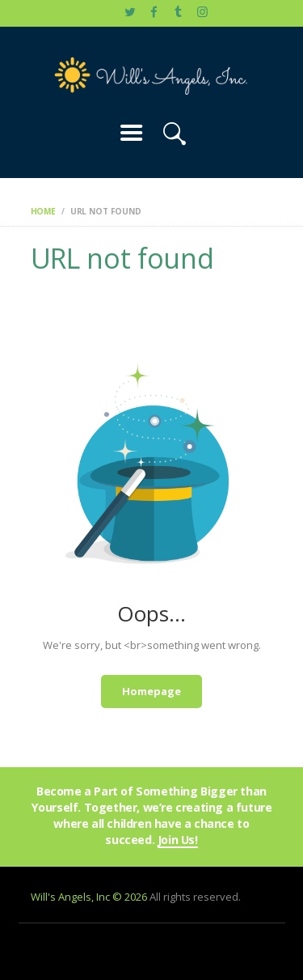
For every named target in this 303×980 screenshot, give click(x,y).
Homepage (151, 691)
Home (43, 211)
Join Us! (178, 840)
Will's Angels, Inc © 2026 (89, 897)
